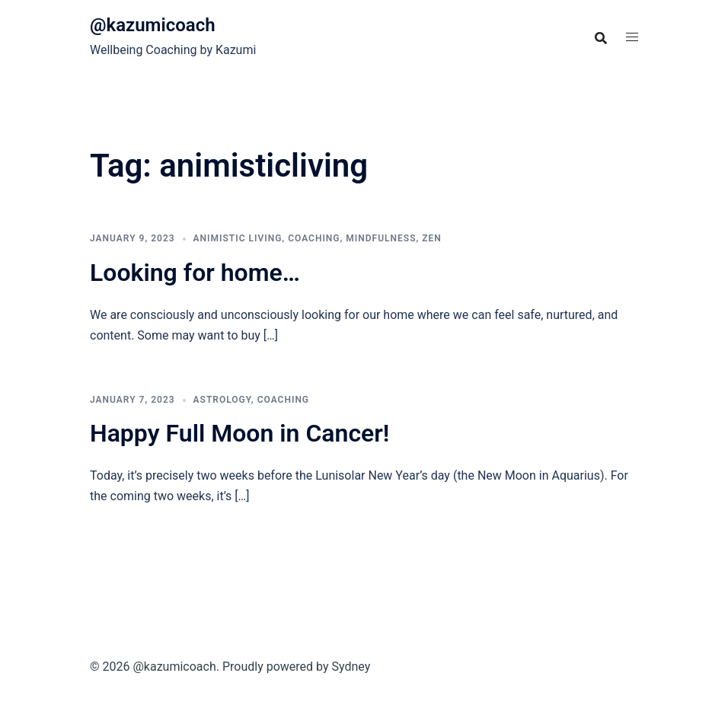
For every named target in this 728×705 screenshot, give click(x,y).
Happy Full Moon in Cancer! (239, 433)
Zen (432, 238)
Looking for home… (195, 273)
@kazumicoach (153, 25)
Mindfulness (381, 238)
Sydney (351, 667)
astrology (222, 400)
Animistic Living (238, 238)
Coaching (314, 238)
